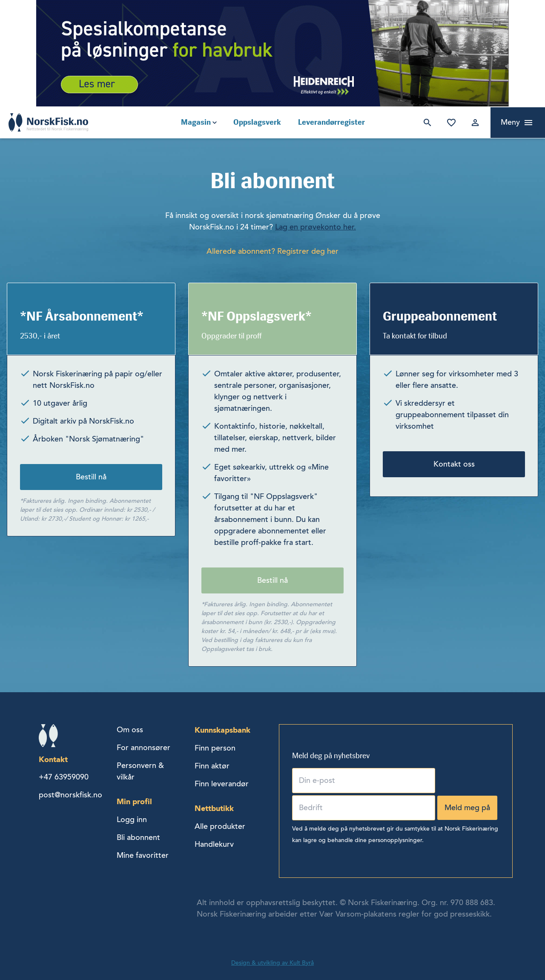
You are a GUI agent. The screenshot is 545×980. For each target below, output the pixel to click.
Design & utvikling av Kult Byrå (272, 963)
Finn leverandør (222, 784)
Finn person (215, 748)
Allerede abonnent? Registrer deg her (272, 251)
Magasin (196, 122)
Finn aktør (212, 766)
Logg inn (473, 123)
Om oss (130, 730)
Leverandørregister (331, 122)
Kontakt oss (454, 464)
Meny (510, 122)
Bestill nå (91, 477)
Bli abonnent (138, 837)
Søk (426, 123)
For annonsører (143, 748)
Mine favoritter (450, 123)
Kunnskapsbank (222, 730)
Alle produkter (220, 826)
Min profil (134, 801)
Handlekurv (214, 844)
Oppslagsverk (257, 122)
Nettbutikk (214, 808)
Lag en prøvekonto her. (316, 227)
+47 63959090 (64, 777)
